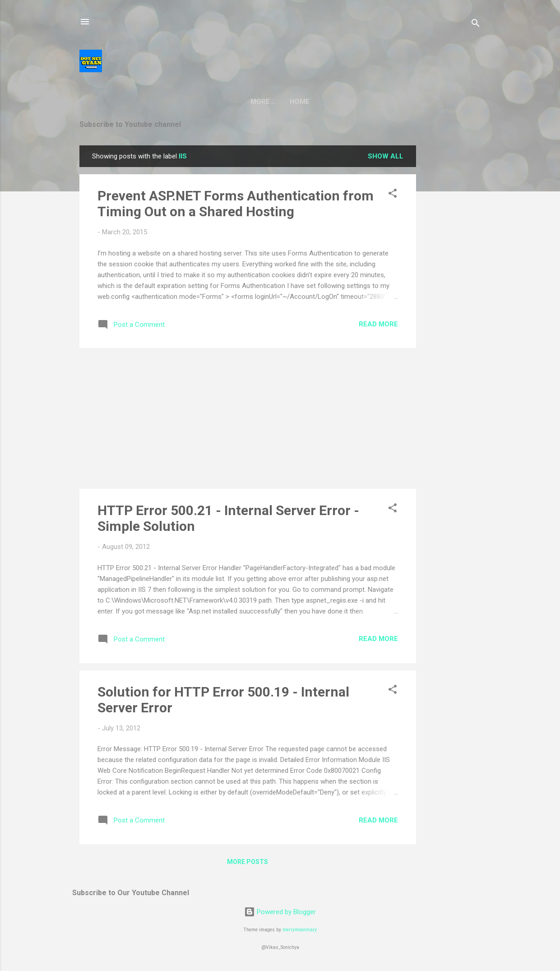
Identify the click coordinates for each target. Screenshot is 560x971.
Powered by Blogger (280, 912)
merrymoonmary (300, 930)
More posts (248, 862)
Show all (386, 156)
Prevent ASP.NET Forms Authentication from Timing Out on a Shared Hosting (236, 204)
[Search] (476, 25)
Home (280, 102)
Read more (378, 324)
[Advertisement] (452, 281)
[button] (393, 195)
